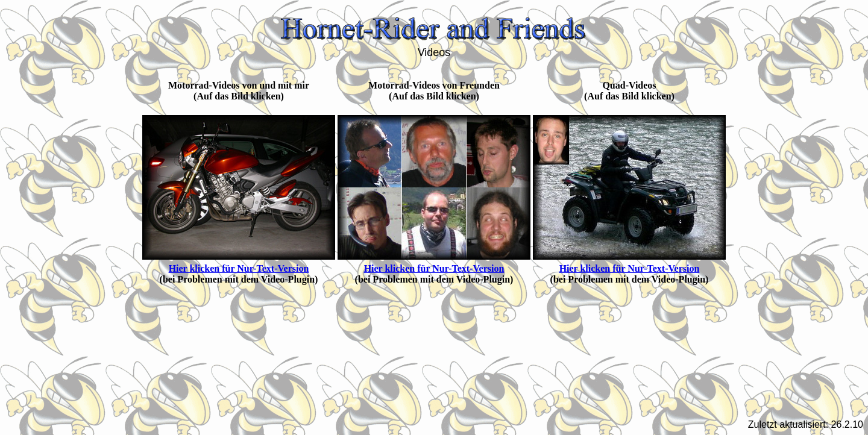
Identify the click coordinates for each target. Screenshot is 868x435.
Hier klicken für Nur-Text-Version (239, 268)
